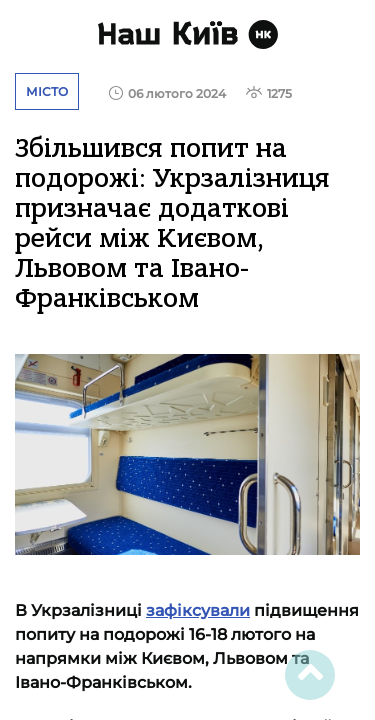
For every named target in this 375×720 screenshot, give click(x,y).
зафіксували (198, 610)
